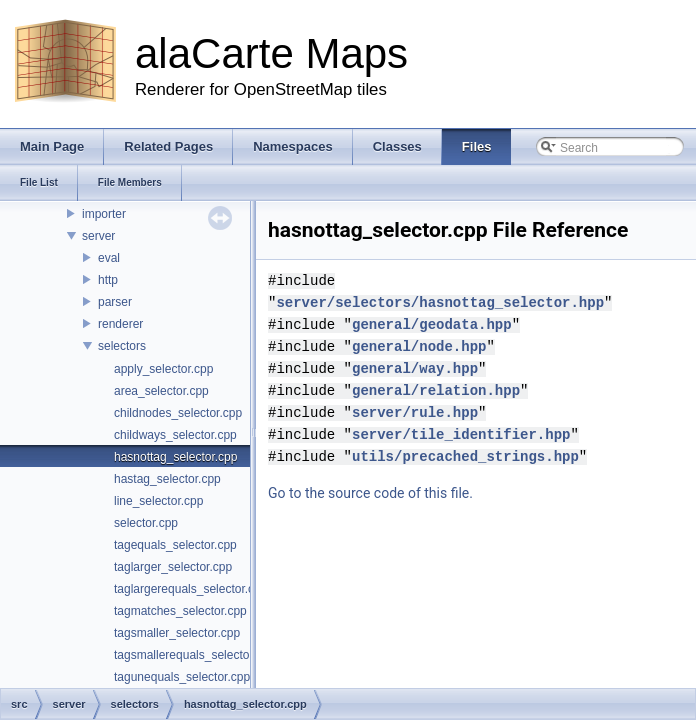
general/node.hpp (419, 324)
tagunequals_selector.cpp (182, 677)
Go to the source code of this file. (370, 471)
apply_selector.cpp (163, 369)
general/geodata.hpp (432, 302)
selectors (122, 346)
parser (115, 302)
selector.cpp (146, 523)
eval (109, 258)
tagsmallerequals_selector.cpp (194, 655)
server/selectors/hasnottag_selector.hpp (516, 280)
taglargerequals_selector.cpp (190, 589)
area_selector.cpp (161, 391)
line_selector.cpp (158, 501)
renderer (120, 324)
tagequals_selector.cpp (175, 545)
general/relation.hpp (436, 368)
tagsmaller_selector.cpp (177, 633)
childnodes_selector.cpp (178, 413)
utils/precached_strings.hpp (465, 434)
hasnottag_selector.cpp (175, 457)
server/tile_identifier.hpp (461, 412)
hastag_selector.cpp (167, 479)
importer (104, 214)
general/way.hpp (415, 346)
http (108, 280)
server (98, 236)
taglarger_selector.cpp (173, 567)
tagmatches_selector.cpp (180, 611)
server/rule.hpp (415, 390)
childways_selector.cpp (175, 435)
